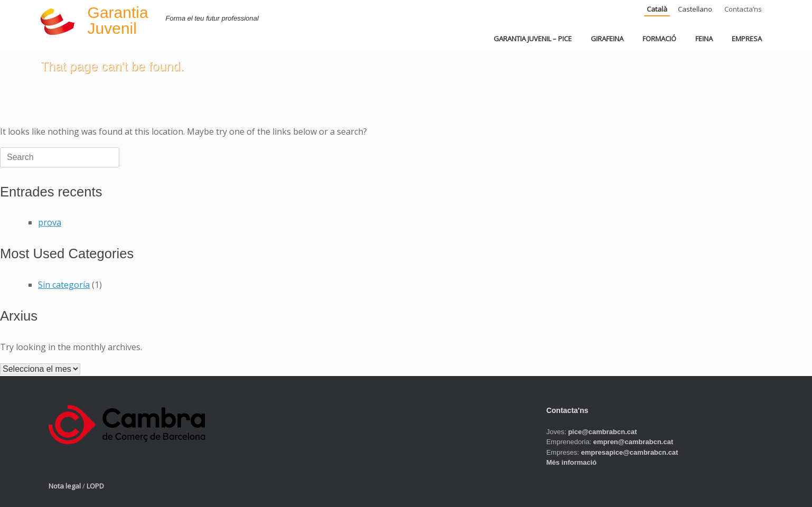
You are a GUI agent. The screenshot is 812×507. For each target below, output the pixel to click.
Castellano (695, 9)
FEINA (704, 39)
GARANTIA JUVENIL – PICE (533, 39)
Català (657, 9)
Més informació (572, 462)
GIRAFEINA (607, 39)
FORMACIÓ (659, 39)
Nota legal (65, 486)
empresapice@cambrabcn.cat (629, 452)
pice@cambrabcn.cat (602, 432)
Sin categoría (64, 285)
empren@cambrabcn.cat (633, 442)
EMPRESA (747, 39)
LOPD (95, 486)
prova (50, 222)
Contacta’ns (743, 9)
